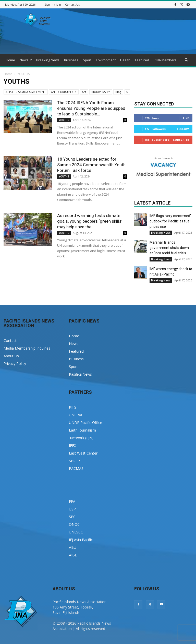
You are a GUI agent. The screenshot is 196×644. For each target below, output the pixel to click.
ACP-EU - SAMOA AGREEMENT (26, 92)
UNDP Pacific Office (85, 422)
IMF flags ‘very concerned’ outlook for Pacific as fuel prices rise (170, 221)
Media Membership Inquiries (27, 348)
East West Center (83, 453)
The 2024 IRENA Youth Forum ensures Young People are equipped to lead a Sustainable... (91, 108)
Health (125, 60)
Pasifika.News (80, 374)
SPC (72, 517)
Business (71, 60)
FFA (72, 501)
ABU (73, 547)
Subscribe (181, 140)
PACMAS (76, 468)
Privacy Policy (15, 363)
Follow (183, 129)
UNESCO (76, 532)
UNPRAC (76, 415)
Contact (10, 341)
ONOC (74, 524)
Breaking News (48, 60)
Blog (118, 92)
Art (84, 92)
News (26, 60)
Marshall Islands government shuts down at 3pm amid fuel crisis (169, 248)
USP (72, 509)
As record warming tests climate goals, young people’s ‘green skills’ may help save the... (90, 221)
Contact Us (72, 4)
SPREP (74, 461)
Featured (142, 60)
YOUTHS (64, 120)
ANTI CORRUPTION (64, 92)
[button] (186, 60)
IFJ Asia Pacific (81, 540)
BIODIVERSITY (101, 92)
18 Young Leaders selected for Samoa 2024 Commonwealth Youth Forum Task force (91, 165)
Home (10, 60)
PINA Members (165, 60)
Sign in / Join (53, 4)
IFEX (72, 445)
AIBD (73, 555)
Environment (106, 60)
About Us (11, 356)
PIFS (73, 407)
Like (186, 118)
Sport (87, 60)
